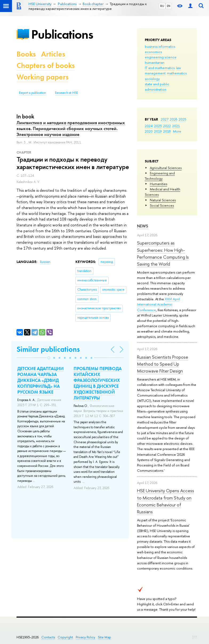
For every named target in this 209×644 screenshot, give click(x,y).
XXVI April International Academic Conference (158, 304)
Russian (45, 262)
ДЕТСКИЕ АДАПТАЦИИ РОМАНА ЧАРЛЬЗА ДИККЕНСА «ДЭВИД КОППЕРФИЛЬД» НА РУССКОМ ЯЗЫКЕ (41, 380)
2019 (158, 131)
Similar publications (48, 349)
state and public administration (157, 87)
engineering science (161, 57)
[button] (49, 358)
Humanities (158, 184)
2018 (167, 131)
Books (26, 54)
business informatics (160, 46)
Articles (53, 54)
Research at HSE (67, 93)
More (177, 131)
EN (169, 6)
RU (162, 6)
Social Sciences (162, 205)
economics (153, 52)
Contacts (48, 637)
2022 (167, 126)
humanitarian (155, 62)
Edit (195, 636)
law (178, 68)
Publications (62, 34)
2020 (149, 131)
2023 (158, 126)
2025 (182, 119)
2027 (165, 119)
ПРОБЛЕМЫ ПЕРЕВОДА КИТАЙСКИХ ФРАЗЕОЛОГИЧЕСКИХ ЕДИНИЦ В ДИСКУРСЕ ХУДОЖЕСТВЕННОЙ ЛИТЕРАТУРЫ (98, 383)
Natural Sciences (163, 200)
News (143, 226)
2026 (174, 119)
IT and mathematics (160, 68)
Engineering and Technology (160, 176)
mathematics (177, 73)
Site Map (104, 637)
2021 (176, 126)
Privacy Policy (85, 637)
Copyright (65, 637)
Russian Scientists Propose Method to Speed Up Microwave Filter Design (163, 364)
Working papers (43, 77)
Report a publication (33, 93)
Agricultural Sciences (166, 168)
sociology (152, 79)
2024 (149, 126)
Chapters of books (46, 65)
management (155, 73)
